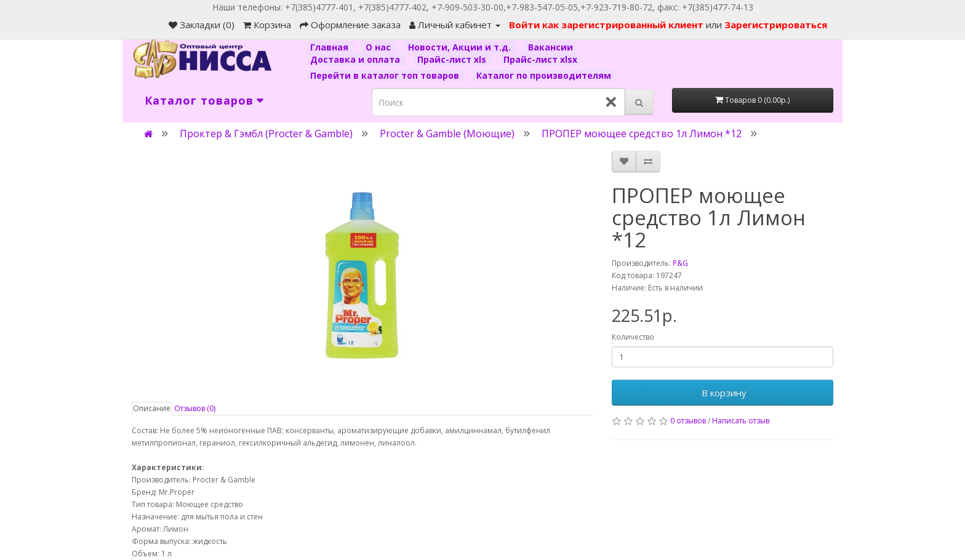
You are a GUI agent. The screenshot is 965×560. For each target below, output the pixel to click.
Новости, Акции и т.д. (461, 47)
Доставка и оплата (356, 59)
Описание (152, 408)
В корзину (723, 393)
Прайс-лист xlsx (540, 59)
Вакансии (551, 47)
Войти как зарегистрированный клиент (607, 25)
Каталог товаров (199, 100)
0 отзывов (688, 421)
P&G (680, 263)
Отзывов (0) (195, 408)
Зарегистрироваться (776, 25)
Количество (633, 337)
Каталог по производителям (544, 75)
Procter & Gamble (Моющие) (447, 134)
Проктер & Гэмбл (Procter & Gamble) (266, 134)
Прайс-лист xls (453, 59)
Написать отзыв (741, 421)
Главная (330, 47)
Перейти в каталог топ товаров (386, 75)
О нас (379, 47)
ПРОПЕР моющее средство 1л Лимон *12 (642, 134)
